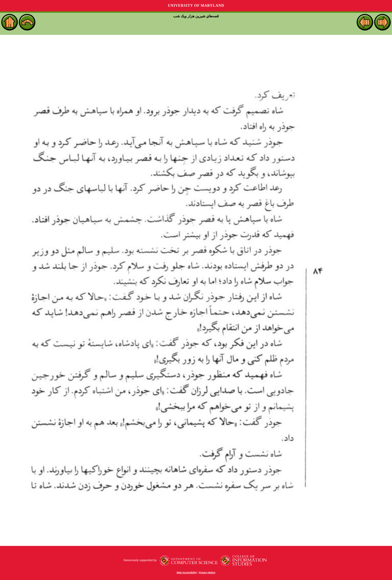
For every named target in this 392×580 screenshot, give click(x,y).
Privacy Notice (207, 573)
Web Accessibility (187, 573)
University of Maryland (196, 6)
